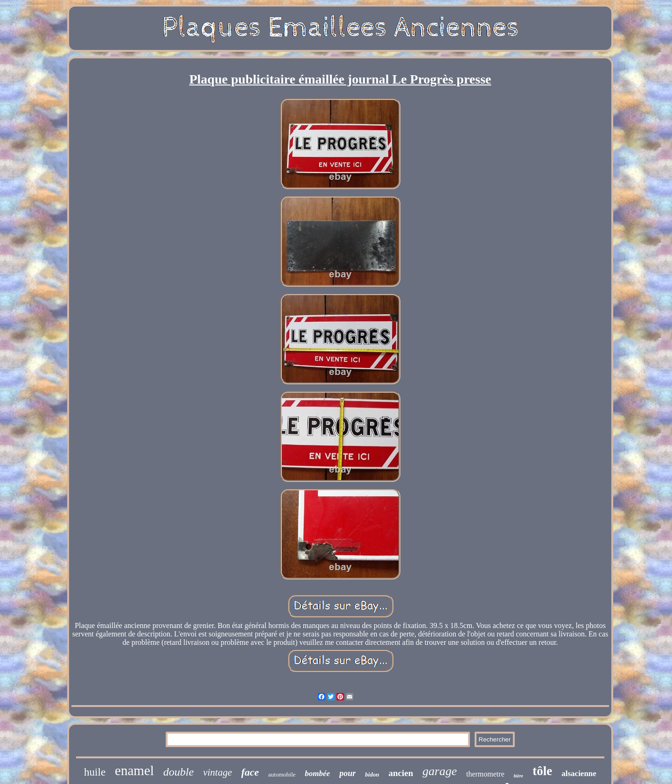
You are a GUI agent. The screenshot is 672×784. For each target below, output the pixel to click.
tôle (542, 771)
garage (440, 771)
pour (347, 773)
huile (95, 772)
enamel (134, 770)
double (178, 772)
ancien (401, 773)
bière (519, 776)
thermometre (485, 774)
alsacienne (579, 773)
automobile (282, 774)
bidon (372, 774)
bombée (317, 773)
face (250, 772)
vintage (217, 772)
